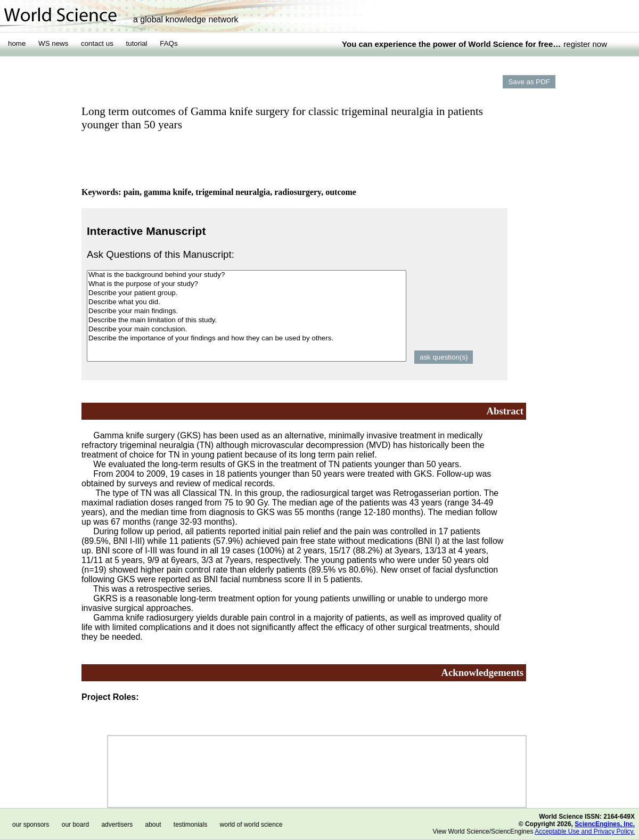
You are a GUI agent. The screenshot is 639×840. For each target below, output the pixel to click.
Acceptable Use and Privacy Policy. (585, 831)
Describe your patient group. (247, 293)
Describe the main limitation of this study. (247, 320)
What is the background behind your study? (247, 275)
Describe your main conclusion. (247, 329)
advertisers (117, 825)
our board (75, 825)
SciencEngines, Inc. (605, 824)
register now (585, 44)
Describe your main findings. (247, 311)
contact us (97, 43)
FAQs (169, 43)
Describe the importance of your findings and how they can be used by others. (247, 339)
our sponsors (31, 825)
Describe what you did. (247, 302)
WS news (53, 43)
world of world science (251, 825)
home (17, 43)
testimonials (190, 825)
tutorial (137, 43)
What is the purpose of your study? (247, 284)
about (153, 825)
